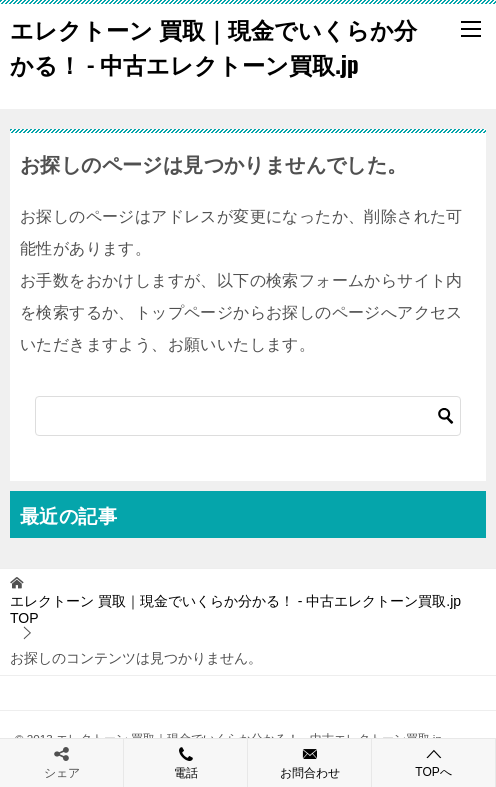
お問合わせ (309, 762)
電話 (185, 762)
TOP (235, 609)
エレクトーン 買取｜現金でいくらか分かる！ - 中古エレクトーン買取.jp (213, 46)
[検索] (248, 416)
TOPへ (433, 762)
